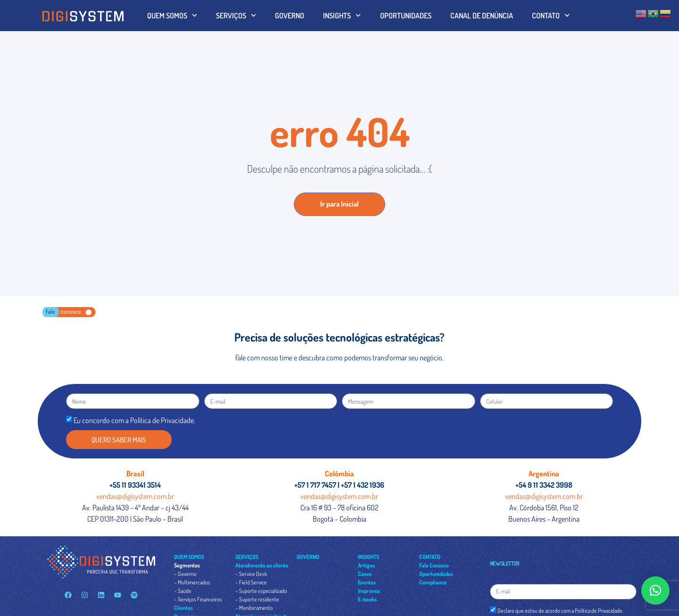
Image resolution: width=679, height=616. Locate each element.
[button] (655, 591)
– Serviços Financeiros (198, 599)
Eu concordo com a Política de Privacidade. (134, 420)
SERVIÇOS (236, 15)
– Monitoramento (254, 608)
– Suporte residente (257, 599)
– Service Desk (251, 574)
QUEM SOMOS (172, 15)
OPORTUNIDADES (406, 16)
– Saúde (183, 591)
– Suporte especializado (261, 591)
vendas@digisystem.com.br (135, 496)
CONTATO (551, 15)
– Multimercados (192, 582)
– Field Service (251, 582)
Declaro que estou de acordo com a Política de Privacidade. (560, 611)
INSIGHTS (342, 15)
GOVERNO (290, 16)
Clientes (183, 608)
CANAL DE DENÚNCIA (482, 16)
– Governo (185, 574)
